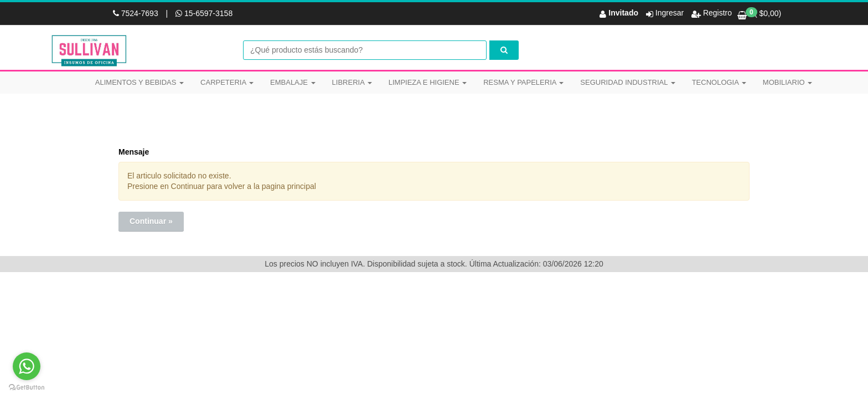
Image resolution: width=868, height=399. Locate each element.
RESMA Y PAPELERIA (523, 82)
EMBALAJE (293, 82)
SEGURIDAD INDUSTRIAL (627, 82)
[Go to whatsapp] (27, 366)
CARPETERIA (227, 82)
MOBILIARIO (787, 82)
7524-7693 (137, 13)
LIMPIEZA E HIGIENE (428, 82)
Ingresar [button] (670, 13)
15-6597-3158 (204, 13)
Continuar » (151, 221)
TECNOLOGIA (719, 82)
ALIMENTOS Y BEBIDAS (139, 82)
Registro (716, 13)
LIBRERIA (352, 82)
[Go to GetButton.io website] (27, 388)
